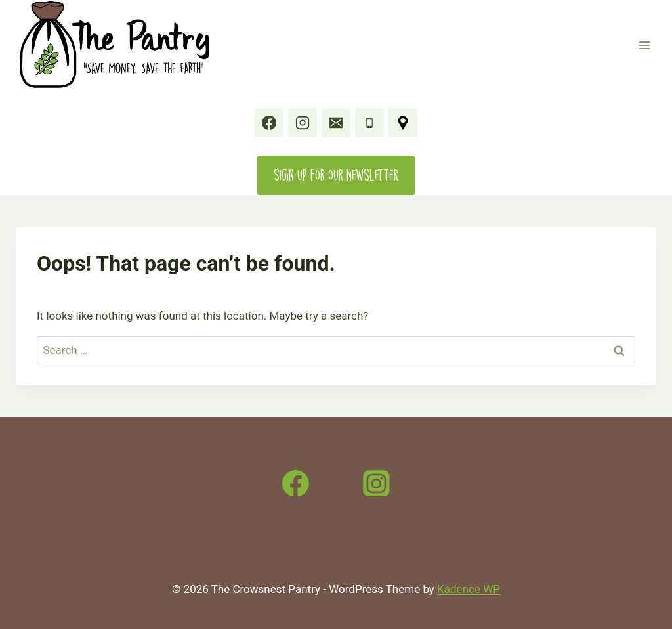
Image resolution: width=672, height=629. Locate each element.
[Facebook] (269, 123)
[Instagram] (303, 123)
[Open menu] (644, 45)
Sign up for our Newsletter (336, 175)
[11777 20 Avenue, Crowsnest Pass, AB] (403, 123)
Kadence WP (469, 589)
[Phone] (369, 123)
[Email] (336, 123)
